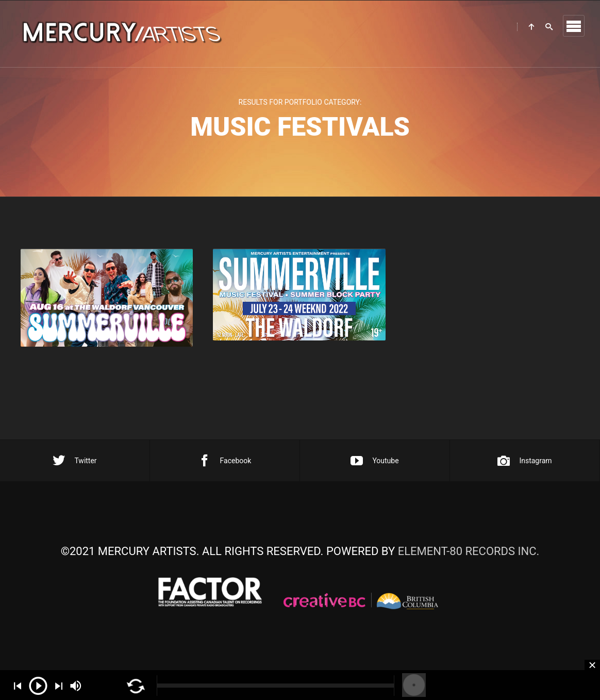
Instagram (524, 461)
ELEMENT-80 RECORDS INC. (469, 551)
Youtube (374, 461)
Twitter (74, 461)
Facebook (225, 461)
